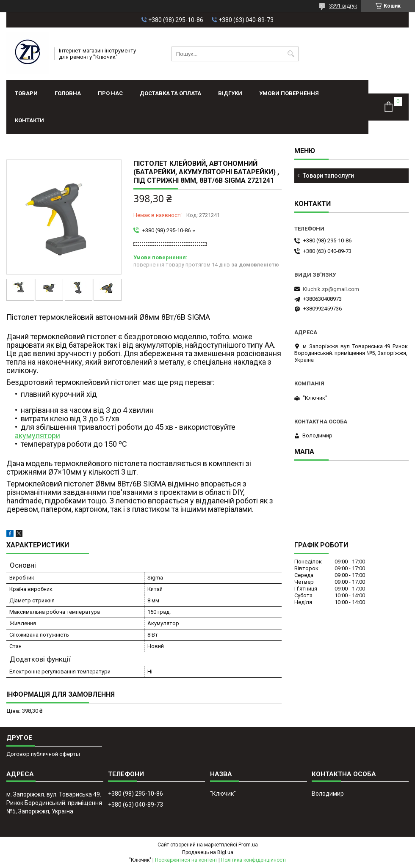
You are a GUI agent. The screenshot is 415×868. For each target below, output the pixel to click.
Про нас (110, 93)
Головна (68, 93)
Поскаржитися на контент (186, 860)
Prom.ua (248, 845)
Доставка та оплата (170, 93)
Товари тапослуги (328, 176)
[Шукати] (291, 54)
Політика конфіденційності (253, 860)
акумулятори (37, 435)
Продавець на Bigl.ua (208, 852)
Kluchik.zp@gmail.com (331, 289)
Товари (26, 93)
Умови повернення (289, 93)
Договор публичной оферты (43, 754)
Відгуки (230, 93)
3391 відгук (343, 6)
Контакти (29, 120)
